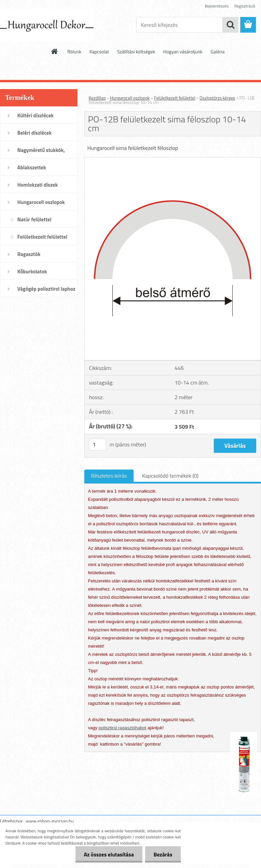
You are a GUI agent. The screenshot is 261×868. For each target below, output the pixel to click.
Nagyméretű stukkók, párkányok (41, 152)
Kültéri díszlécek (36, 115)
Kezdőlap (97, 98)
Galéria (218, 52)
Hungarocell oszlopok (41, 202)
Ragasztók (29, 254)
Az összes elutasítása (109, 854)
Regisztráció (245, 6)
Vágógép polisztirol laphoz (46, 289)
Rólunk (74, 52)
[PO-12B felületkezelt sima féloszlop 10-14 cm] (173, 160)
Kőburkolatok (32, 271)
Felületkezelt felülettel (42, 237)
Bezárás (163, 854)
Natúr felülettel (34, 219)
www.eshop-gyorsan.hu (50, 821)
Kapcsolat (99, 52)
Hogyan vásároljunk (183, 52)
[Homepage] (55, 51)
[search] (230, 25)
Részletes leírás (109, 476)
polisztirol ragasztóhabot (122, 728)
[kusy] (98, 445)
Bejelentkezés (217, 6)
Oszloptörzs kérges (217, 98)
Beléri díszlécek (34, 133)
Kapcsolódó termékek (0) (170, 476)
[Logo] (47, 25)
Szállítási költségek (136, 52)
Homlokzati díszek (38, 185)
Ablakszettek (32, 167)
